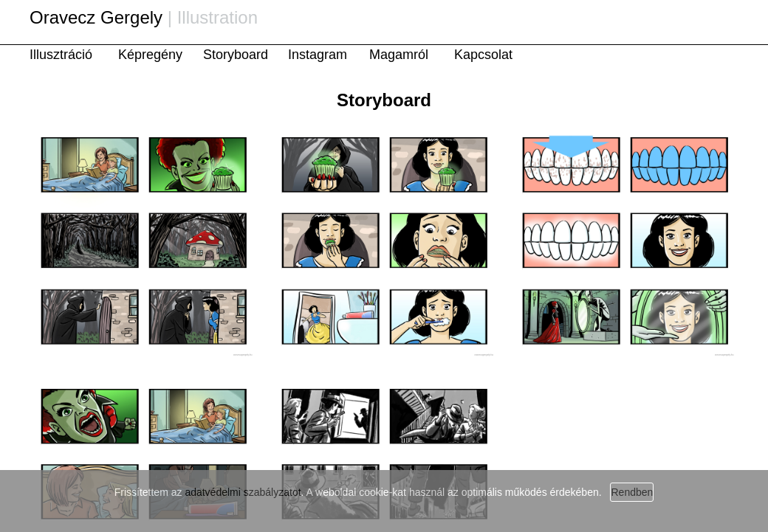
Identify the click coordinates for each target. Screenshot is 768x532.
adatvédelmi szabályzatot (243, 492)
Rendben (632, 492)
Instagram (318, 55)
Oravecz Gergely (96, 17)
